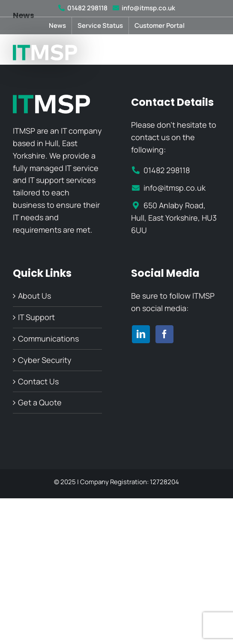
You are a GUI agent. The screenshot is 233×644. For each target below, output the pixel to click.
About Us (34, 296)
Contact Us (38, 381)
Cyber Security (45, 360)
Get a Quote (40, 402)
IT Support (36, 317)
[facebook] (164, 334)
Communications (48, 338)
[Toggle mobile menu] (216, 52)
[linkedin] (141, 334)
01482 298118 (83, 8)
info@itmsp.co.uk (144, 8)
